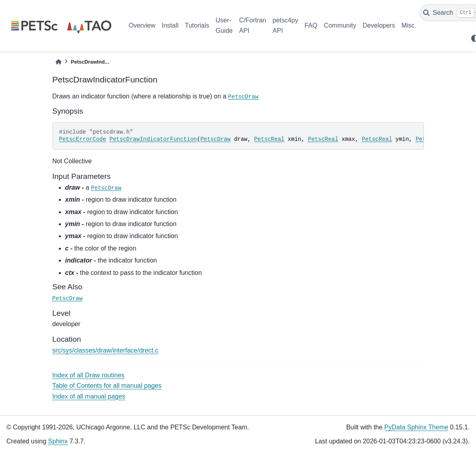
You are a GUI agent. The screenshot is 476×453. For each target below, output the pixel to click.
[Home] (58, 62)
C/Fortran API (253, 25)
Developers (379, 25)
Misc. (409, 25)
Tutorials (197, 25)
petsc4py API (285, 25)
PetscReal (269, 139)
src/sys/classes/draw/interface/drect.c (105, 350)
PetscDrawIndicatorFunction (153, 139)
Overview (142, 25)
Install (170, 25)
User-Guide (224, 25)
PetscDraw (243, 97)
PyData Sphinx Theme (416, 427)
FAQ (311, 25)
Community (340, 25)
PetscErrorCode (83, 139)
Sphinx (58, 441)
